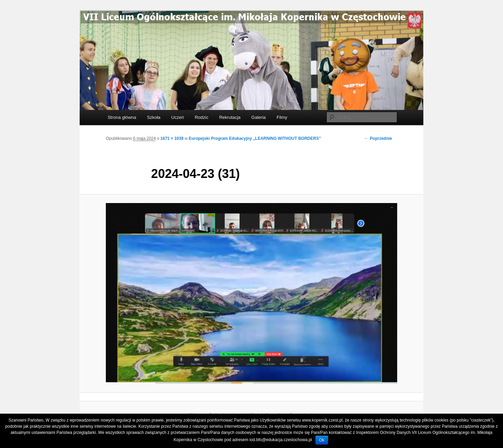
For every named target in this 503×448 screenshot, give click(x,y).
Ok (322, 440)
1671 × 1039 (172, 138)
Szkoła (154, 117)
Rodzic (202, 117)
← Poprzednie (378, 138)
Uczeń (177, 117)
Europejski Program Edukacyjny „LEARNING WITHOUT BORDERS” (255, 138)
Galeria (259, 117)
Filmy (282, 117)
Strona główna (122, 117)
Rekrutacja (230, 117)
